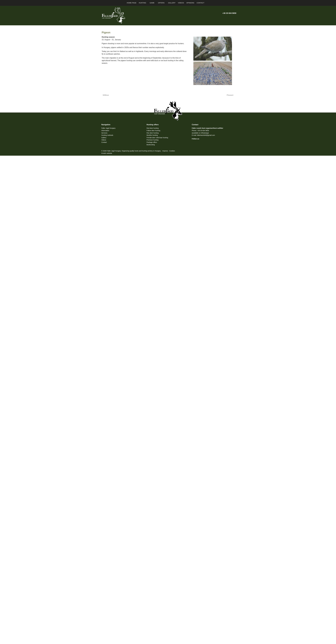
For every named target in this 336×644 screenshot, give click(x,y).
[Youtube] (227, 18)
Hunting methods (108, 135)
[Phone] (220, 18)
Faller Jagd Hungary (109, 128)
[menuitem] (133, 3)
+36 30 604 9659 (227, 13)
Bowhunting (151, 145)
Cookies (180, 151)
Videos (104, 140)
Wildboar (106, 95)
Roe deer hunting (153, 133)
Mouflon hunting (153, 135)
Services (105, 133)
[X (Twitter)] (223, 18)
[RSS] (235, 18)
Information (106, 131)
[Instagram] (231, 18)
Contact (105, 142)
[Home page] (100, 3)
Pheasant (230, 95)
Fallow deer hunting (154, 131)
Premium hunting (153, 140)
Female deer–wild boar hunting (159, 138)
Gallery (104, 138)
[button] (235, 3)
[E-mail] (216, 18)
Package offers (153, 142)
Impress (173, 151)
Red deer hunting (153, 128)
